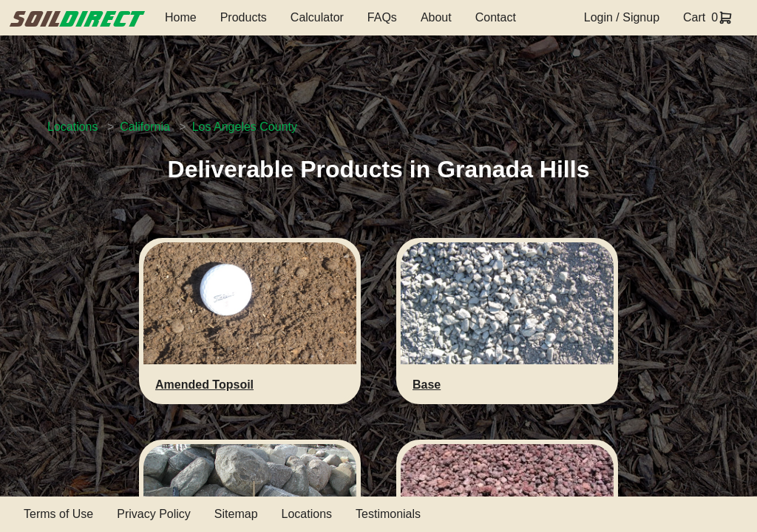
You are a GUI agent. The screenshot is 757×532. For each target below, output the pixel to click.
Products (244, 17)
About (436, 17)
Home (181, 17)
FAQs (382, 17)
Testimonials (388, 514)
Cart (694, 17)
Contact (496, 17)
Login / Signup (622, 17)
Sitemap (236, 514)
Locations (73, 127)
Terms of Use (58, 514)
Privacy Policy (154, 514)
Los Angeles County (245, 127)
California (145, 127)
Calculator (317, 17)
